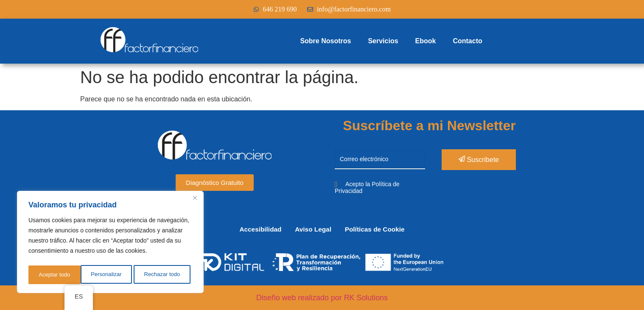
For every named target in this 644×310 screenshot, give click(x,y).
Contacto (467, 41)
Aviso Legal (313, 229)
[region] (110, 243)
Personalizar (53, 275)
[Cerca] (195, 201)
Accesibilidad (255, 229)
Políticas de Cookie (380, 229)
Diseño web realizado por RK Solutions (322, 298)
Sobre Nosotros (325, 41)
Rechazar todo (110, 275)
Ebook (426, 41)
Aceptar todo (167, 275)
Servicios (383, 41)
